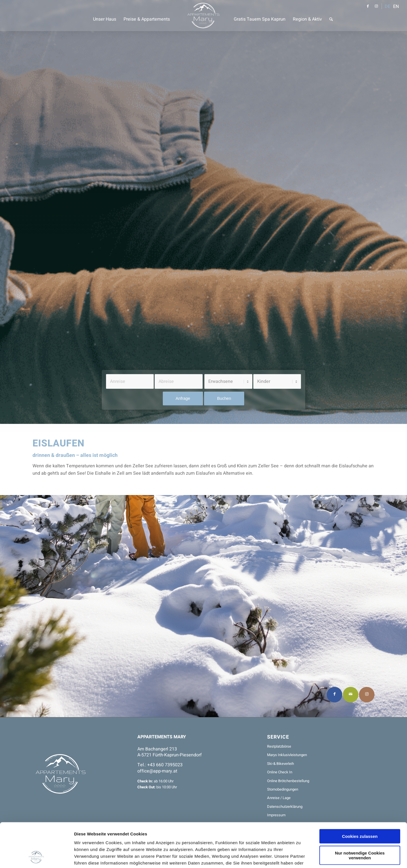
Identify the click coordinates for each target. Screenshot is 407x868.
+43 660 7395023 (165, 765)
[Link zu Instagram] (376, 6)
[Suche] (331, 16)
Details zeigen (299, 857)
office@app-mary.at (157, 771)
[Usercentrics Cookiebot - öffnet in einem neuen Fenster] (37, 857)
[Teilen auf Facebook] (335, 695)
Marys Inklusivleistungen (287, 755)
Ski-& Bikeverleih (281, 764)
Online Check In (280, 772)
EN (396, 6)
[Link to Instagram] (367, 695)
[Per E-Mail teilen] (351, 695)
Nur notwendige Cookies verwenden (360, 814)
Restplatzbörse (279, 746)
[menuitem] (105, 16)
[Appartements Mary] (204, 16)
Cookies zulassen (360, 795)
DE (387, 6)
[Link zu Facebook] (368, 6)
